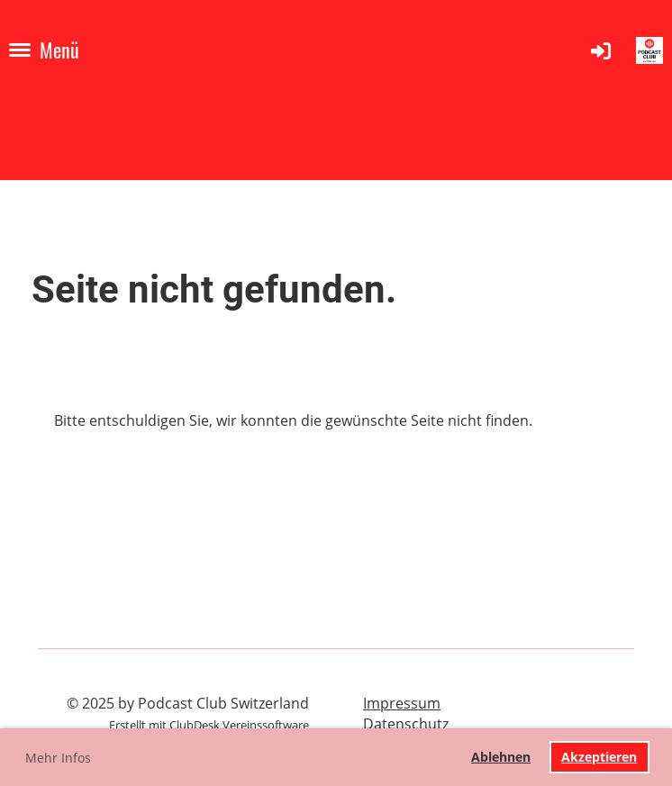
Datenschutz (406, 724)
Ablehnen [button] (501, 757)
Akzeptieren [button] (599, 757)
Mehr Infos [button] (58, 758)
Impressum (402, 703)
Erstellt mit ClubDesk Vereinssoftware (209, 725)
